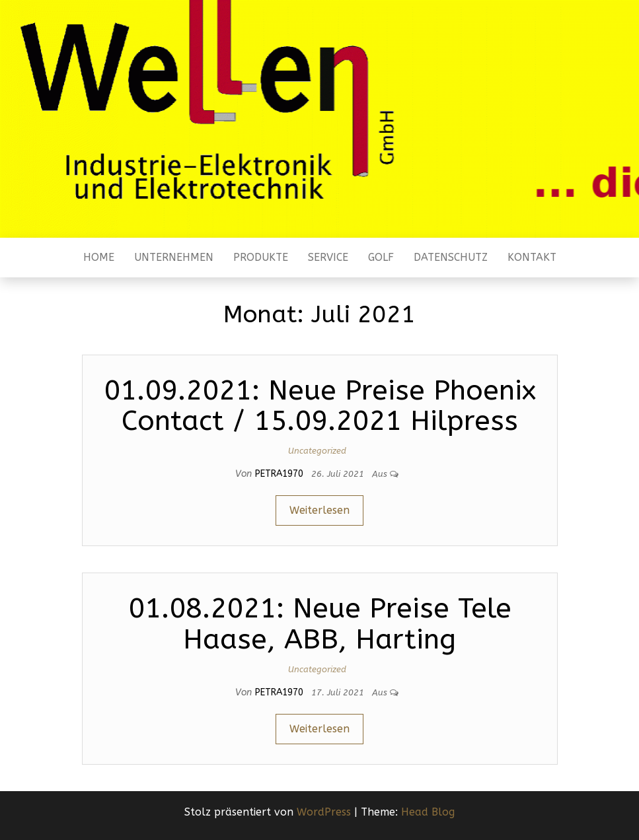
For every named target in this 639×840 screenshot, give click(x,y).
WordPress (324, 812)
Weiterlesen (319, 510)
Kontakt (532, 257)
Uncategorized (317, 451)
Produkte (261, 257)
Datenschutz (451, 257)
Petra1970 (281, 474)
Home (99, 257)
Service (328, 257)
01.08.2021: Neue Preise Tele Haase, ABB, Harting (320, 623)
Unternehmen (174, 257)
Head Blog (428, 812)
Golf (381, 257)
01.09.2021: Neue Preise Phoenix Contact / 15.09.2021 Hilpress (320, 405)
